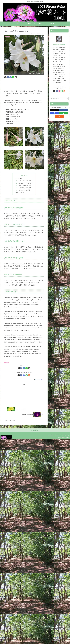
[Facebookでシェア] (8, 77)
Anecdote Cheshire (59, 44)
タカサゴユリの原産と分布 (25, 181)
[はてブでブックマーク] (11, 77)
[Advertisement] (24, 84)
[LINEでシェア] (13, 77)
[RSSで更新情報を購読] (29, 375)
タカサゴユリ (20, 179)
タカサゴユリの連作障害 (24, 190)
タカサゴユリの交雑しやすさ (25, 186)
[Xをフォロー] (19, 375)
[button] (16, 77)
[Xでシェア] (5, 77)
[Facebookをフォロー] (21, 375)
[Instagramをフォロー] (24, 375)
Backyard (7, 363)
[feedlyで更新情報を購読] (27, 375)
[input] (59, 99)
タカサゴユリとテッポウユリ (25, 183)
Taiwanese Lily (20, 193)
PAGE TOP (35, 431)
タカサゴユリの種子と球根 (25, 188)
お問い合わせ (50, 436)
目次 (22, 175)
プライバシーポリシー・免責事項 (62, 436)
